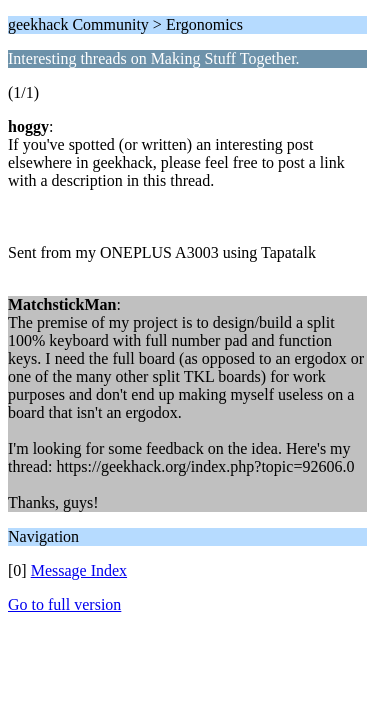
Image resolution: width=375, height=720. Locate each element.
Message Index (79, 570)
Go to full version (64, 604)
